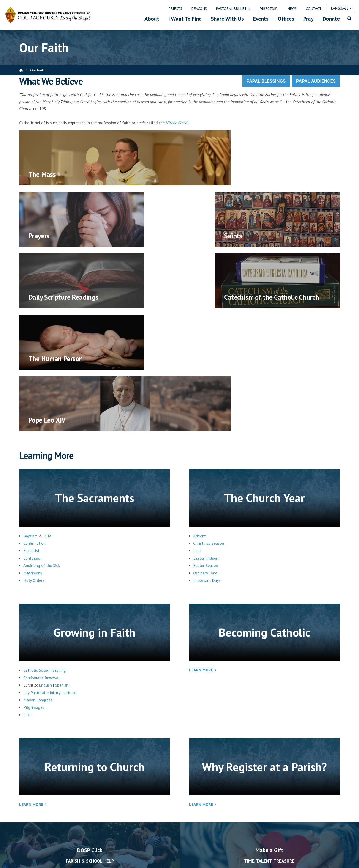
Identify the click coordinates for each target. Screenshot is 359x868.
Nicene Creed (177, 123)
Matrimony (33, 450)
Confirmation (34, 420)
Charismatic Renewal (41, 555)
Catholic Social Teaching (45, 547)
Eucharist (31, 428)
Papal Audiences (316, 81)
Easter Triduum (206, 435)
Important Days (207, 457)
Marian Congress (38, 577)
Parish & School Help (90, 738)
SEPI (27, 592)
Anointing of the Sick (42, 443)
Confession (33, 435)
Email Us (105, 831)
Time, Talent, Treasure (269, 738)
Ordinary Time (205, 450)
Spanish (62, 562)
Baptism (30, 413)
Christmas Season (209, 420)
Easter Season (206, 443)
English (45, 562)
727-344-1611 (125, 818)
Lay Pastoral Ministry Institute (50, 570)
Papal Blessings (266, 81)
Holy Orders (34, 457)
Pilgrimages (34, 584)
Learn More (201, 547)
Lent (197, 428)
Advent (200, 413)
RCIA (47, 413)
